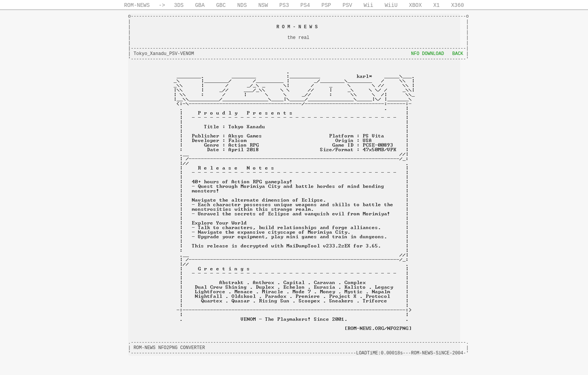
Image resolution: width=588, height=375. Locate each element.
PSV (347, 5)
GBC (221, 5)
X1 (436, 5)
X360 (458, 5)
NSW (263, 5)
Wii (368, 5)
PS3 (284, 5)
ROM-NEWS (137, 5)
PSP (326, 5)
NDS (242, 5)
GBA (200, 5)
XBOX (416, 5)
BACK (458, 54)
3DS (179, 5)
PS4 (305, 5)
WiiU (391, 5)
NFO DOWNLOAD (427, 54)
